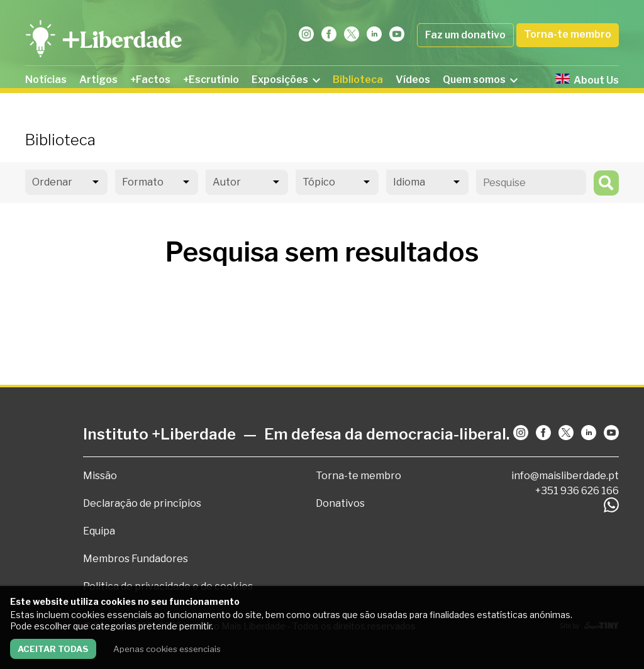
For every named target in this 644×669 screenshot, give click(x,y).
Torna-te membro (568, 34)
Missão (100, 476)
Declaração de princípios (142, 503)
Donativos (340, 503)
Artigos (98, 80)
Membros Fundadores (136, 559)
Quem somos (480, 80)
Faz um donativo (465, 35)
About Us (587, 80)
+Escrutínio (211, 80)
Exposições (286, 80)
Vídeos (413, 80)
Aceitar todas (53, 649)
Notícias (46, 80)
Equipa (99, 531)
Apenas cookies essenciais (167, 649)
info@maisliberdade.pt (565, 476)
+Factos (150, 80)
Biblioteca (358, 80)
